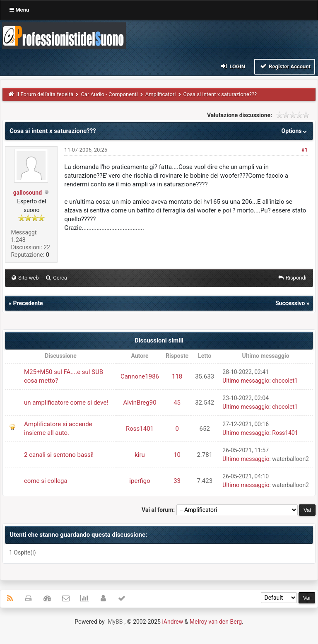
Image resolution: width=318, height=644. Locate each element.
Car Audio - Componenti (109, 94)
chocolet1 (285, 381)
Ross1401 (140, 429)
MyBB (115, 622)
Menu (19, 10)
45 (177, 403)
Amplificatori (161, 94)
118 (177, 376)
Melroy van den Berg (216, 622)
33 (177, 481)
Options (295, 131)
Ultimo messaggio (246, 381)
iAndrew (172, 622)
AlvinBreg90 (140, 403)
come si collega (46, 481)
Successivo (290, 303)
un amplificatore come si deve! (66, 403)
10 (177, 455)
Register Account (285, 66)
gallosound (28, 193)
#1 (305, 150)
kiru (140, 455)
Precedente (28, 303)
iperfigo (140, 481)
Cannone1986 (140, 376)
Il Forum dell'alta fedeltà (45, 94)
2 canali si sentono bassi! (59, 455)
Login (232, 66)
